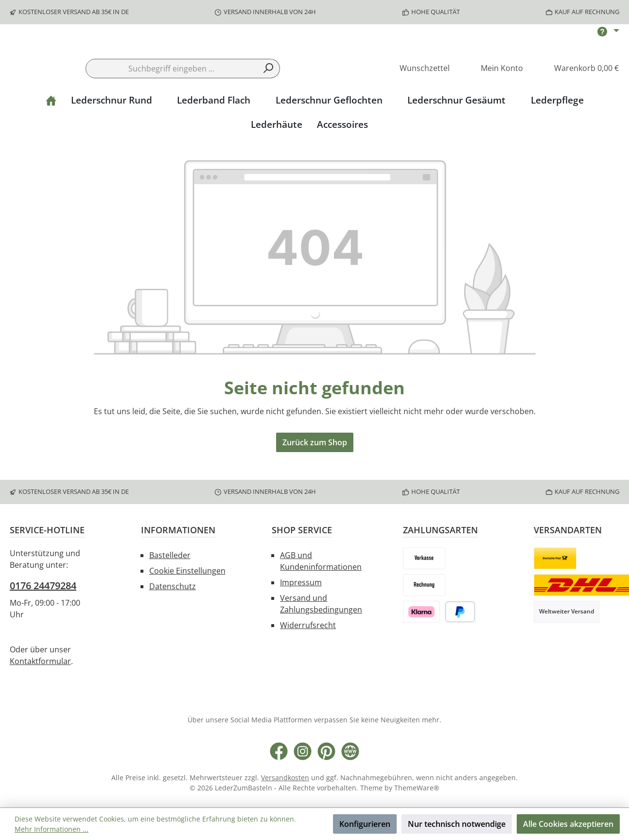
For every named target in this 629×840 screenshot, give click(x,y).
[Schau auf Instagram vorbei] (303, 753)
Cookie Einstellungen (187, 573)
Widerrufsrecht (308, 627)
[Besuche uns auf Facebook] (279, 753)
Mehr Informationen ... (52, 829)
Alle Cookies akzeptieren (568, 824)
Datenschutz (173, 588)
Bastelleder (170, 557)
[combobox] (172, 98)
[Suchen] (269, 98)
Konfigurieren (365, 824)
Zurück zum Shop (315, 472)
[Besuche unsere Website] (350, 753)
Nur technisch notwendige (457, 824)
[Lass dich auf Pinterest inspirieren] (326, 753)
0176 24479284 (43, 587)
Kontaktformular (40, 663)
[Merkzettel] (418, 98)
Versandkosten (285, 779)
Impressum (301, 584)
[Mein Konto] (495, 98)
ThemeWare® (417, 790)
